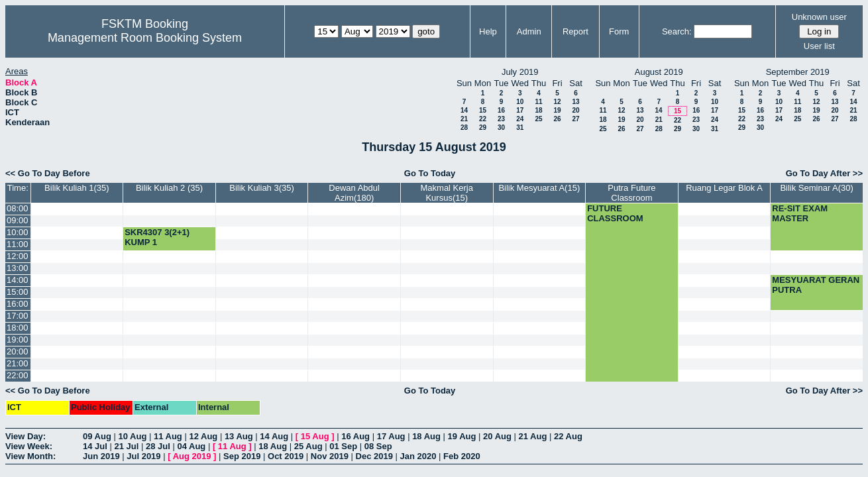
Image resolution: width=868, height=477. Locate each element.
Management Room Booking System (145, 38)
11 (538, 102)
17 (520, 110)
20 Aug (497, 436)
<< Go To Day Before (48, 173)
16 (501, 110)
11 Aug (168, 436)
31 (520, 128)
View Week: (29, 446)
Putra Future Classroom (631, 193)
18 (538, 110)
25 (538, 119)
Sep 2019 (242, 456)
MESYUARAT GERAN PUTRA (816, 285)
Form (619, 31)
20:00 (18, 351)
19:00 (18, 340)
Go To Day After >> (824, 173)
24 (520, 119)
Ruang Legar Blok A (724, 188)
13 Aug (239, 436)
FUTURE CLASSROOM (615, 213)
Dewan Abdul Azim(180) (354, 193)
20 (575, 110)
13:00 (18, 268)
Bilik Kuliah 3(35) (262, 188)
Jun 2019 (101, 456)
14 (464, 110)
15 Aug (315, 436)
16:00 (18, 304)
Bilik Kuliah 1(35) (77, 188)
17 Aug (391, 436)
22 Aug (568, 436)
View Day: (26, 436)
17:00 (18, 316)
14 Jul (95, 446)
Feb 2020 (462, 456)
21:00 (18, 363)
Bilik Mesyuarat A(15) (539, 188)
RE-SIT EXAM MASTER (800, 213)
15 (483, 110)
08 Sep (378, 446)
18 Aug (426, 436)
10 (520, 102)
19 (557, 110)
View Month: (30, 456)
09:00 (18, 220)
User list (819, 46)
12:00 (18, 256)
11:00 (18, 244)
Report (575, 31)
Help (488, 31)
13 (575, 102)
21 (464, 119)
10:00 (18, 232)
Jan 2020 (418, 456)
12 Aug (203, 436)
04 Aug (191, 446)
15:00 (18, 292)
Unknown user (819, 17)
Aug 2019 (192, 456)
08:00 (18, 208)
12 (557, 102)
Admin (529, 31)
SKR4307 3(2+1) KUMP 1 (157, 237)
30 (501, 128)
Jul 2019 (143, 456)
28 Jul (158, 446)
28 (464, 128)
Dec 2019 (374, 456)
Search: (677, 31)
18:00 (18, 328)
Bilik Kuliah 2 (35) (169, 188)
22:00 (18, 375)
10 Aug (132, 436)
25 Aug (308, 446)
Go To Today (430, 173)
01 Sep (343, 446)
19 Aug (462, 436)
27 (575, 119)
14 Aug (274, 436)
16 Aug (355, 436)
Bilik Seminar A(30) (817, 188)
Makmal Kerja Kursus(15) (447, 193)
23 (501, 119)
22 (483, 119)
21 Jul (126, 446)
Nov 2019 (330, 456)
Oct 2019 (286, 456)
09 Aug (97, 436)
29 (483, 128)
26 (557, 119)
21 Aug (533, 436)
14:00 (18, 280)
